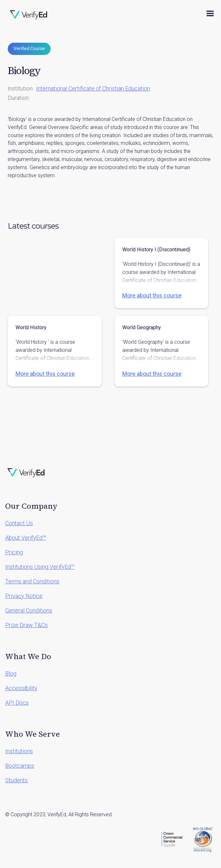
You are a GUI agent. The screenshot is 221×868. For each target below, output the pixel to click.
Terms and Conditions (32, 581)
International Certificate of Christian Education (93, 88)
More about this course (152, 295)
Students (16, 780)
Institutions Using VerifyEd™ (40, 567)
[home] (29, 14)
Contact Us (19, 523)
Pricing (14, 552)
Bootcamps (20, 766)
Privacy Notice (24, 596)
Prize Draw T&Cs (26, 625)
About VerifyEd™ (26, 538)
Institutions (19, 751)
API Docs (17, 703)
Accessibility (21, 688)
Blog (11, 673)
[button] (210, 14)
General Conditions (29, 610)
